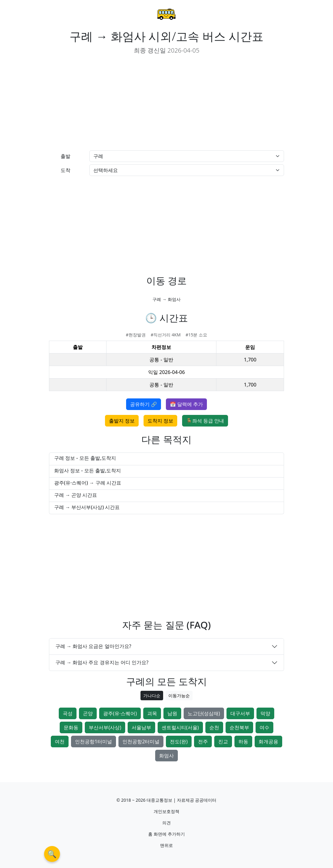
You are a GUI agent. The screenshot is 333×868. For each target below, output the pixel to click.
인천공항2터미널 (141, 742)
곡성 (68, 713)
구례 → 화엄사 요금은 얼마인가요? (93, 646)
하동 (243, 742)
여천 (60, 742)
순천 (214, 727)
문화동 (71, 727)
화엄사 (166, 756)
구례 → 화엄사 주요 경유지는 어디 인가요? (102, 662)
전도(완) (179, 742)
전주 (203, 742)
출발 (65, 156)
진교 (223, 742)
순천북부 (239, 727)
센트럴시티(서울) (180, 727)
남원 (172, 713)
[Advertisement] (105, 103)
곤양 (88, 713)
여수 (264, 727)
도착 (65, 170)
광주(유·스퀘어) (120, 713)
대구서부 (240, 713)
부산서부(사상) (105, 727)
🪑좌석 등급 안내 (205, 421)
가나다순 (152, 696)
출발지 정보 (122, 421)
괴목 (152, 713)
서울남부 (141, 727)
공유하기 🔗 (144, 404)
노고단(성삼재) (204, 713)
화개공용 (268, 742)
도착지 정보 (160, 421)
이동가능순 (179, 696)
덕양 (265, 713)
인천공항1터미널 (94, 742)
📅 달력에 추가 (186, 404)
